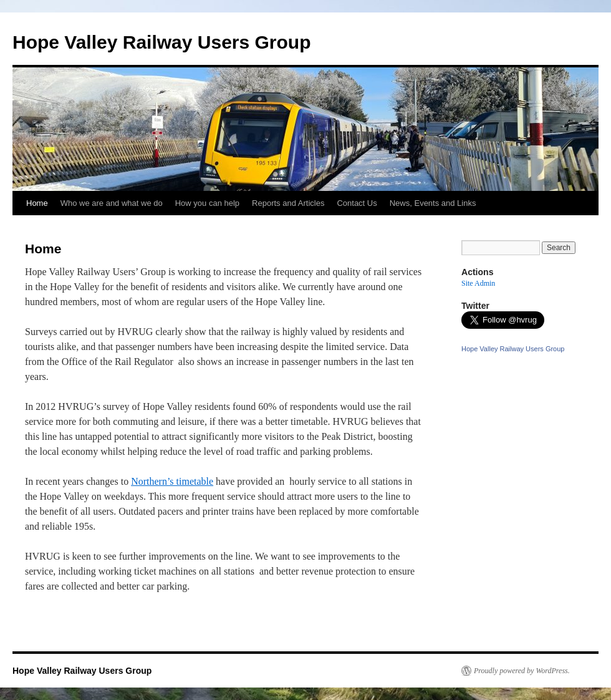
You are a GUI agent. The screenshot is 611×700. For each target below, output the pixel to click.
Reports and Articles (288, 203)
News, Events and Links (433, 203)
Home (37, 203)
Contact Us (357, 203)
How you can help (207, 203)
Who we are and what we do (112, 203)
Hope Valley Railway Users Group (162, 42)
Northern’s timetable (172, 481)
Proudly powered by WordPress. (522, 671)
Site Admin (478, 283)
